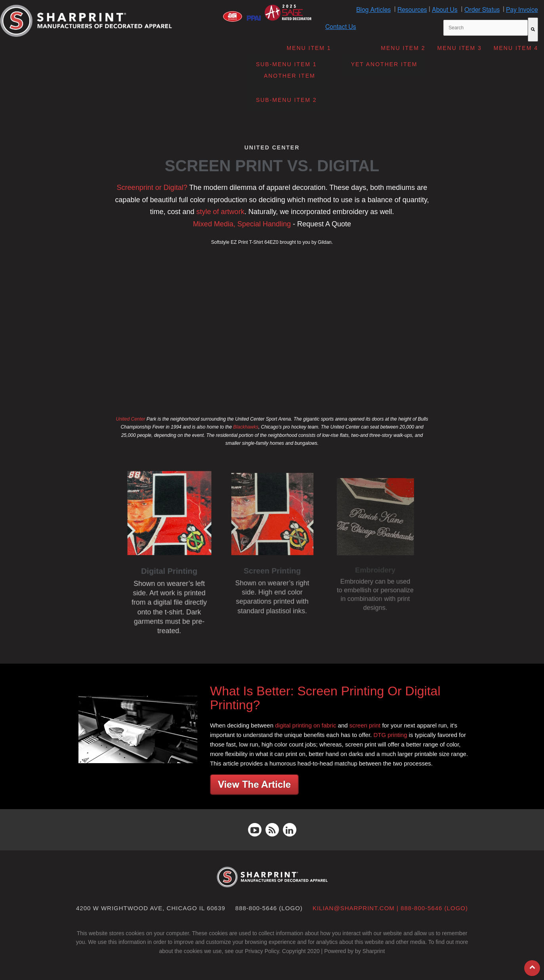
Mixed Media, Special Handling (242, 224)
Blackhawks (246, 427)
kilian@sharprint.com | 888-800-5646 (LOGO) (390, 908)
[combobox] (486, 28)
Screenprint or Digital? (152, 188)
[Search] (533, 30)
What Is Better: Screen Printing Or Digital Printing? (325, 698)
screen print (365, 725)
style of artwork (220, 212)
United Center (130, 419)
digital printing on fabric (305, 725)
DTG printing (390, 735)
